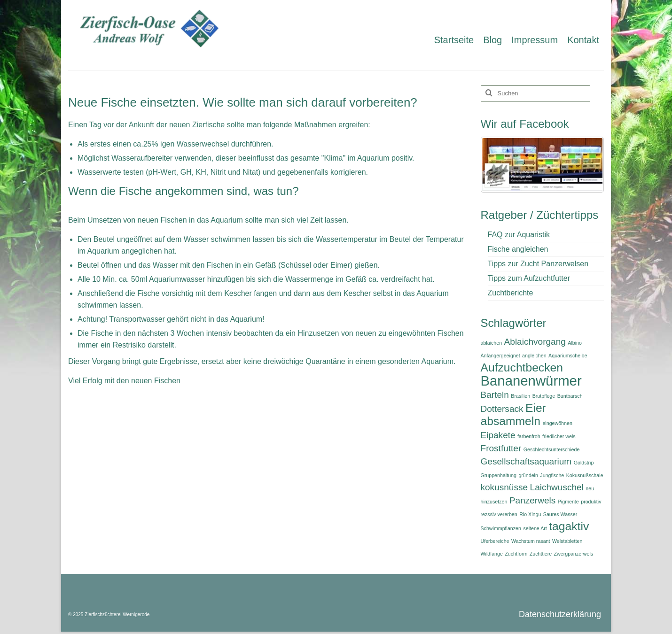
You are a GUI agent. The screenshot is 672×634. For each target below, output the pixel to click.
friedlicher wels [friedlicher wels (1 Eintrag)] (559, 436)
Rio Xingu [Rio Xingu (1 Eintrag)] (530, 514)
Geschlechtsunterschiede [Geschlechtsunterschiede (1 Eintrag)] (552, 449)
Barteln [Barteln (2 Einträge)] (495, 395)
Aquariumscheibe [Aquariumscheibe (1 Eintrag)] (568, 356)
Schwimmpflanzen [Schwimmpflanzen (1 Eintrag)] (501, 528)
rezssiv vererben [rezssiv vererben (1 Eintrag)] (499, 514)
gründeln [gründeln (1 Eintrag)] (528, 475)
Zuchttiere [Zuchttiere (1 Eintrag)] (541, 554)
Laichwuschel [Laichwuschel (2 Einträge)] (557, 487)
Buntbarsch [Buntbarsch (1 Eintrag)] (570, 396)
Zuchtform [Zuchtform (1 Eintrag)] (516, 554)
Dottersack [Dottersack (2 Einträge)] (502, 409)
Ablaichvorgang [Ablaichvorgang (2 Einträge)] (535, 342)
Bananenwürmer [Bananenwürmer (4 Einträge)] (531, 381)
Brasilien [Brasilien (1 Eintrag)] (520, 396)
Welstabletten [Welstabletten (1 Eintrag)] (567, 541)
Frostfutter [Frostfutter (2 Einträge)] (501, 448)
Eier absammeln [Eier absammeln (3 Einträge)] (513, 414)
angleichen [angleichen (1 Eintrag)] (534, 356)
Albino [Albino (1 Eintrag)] (575, 343)
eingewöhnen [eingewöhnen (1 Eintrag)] (557, 423)
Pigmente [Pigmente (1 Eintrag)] (568, 502)
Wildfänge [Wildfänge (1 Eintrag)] (492, 554)
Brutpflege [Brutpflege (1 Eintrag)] (544, 396)
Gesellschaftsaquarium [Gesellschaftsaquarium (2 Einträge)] (526, 461)
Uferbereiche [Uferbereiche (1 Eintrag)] (495, 541)
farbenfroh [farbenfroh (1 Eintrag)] (529, 436)
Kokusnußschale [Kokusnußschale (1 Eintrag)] (585, 475)
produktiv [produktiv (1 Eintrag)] (591, 502)
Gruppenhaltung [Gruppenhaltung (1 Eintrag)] (499, 475)
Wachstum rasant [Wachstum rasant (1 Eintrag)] (531, 541)
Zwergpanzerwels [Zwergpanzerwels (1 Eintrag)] (574, 554)
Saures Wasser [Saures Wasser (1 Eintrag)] (560, 514)
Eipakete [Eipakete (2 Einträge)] (498, 435)
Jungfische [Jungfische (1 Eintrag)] (552, 475)
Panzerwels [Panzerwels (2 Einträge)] (532, 500)
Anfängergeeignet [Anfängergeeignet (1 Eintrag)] (500, 356)
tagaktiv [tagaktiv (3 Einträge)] (569, 526)
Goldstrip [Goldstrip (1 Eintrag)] (584, 463)
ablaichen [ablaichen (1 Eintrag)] (492, 343)
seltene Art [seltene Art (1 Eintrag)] (535, 528)
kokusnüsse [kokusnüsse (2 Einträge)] (504, 487)
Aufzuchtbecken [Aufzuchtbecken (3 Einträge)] (522, 367)
